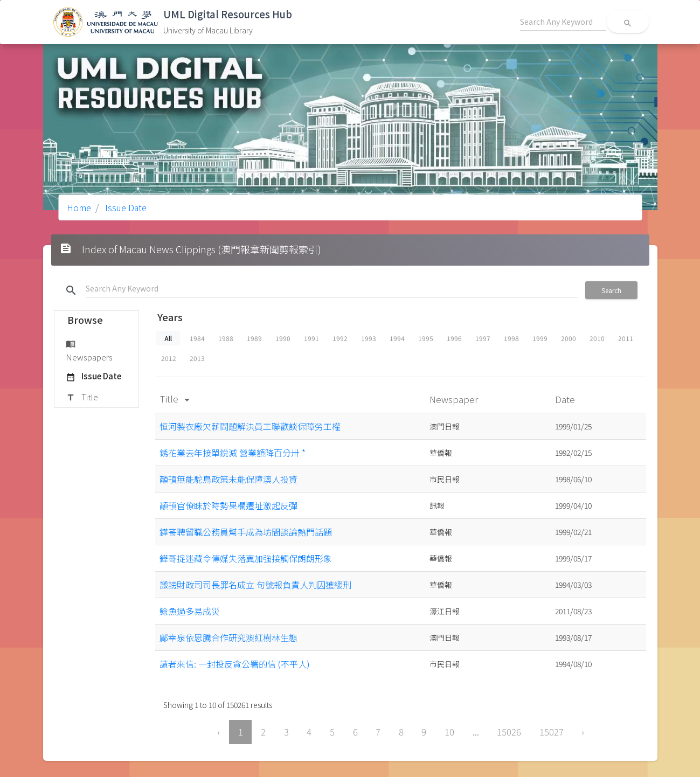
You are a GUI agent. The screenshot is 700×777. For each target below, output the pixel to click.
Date (566, 399)
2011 (626, 338)
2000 (569, 338)
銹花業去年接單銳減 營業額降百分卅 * (233, 453)
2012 (169, 358)
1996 (454, 338)
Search (611, 290)
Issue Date (125, 207)
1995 (426, 338)
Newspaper (455, 399)
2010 (597, 338)
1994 (397, 338)
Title (82, 398)
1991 (311, 338)
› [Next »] (583, 732)
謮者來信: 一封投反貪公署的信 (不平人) (235, 664)
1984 (197, 338)
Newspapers (89, 350)
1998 (511, 338)
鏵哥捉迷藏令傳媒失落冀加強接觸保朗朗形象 (246, 558)
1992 (340, 338)
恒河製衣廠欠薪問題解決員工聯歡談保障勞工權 (250, 426)
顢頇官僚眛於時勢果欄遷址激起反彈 (228, 505)
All (168, 338)
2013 (197, 358)
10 (449, 732)
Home (79, 207)
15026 (509, 732)
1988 (226, 338)
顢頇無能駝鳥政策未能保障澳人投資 (228, 479)
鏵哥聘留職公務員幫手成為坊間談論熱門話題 (246, 532)
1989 (254, 338)
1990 (283, 338)
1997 (483, 338)
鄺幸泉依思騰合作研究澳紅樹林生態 (228, 637)
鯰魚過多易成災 (190, 611)
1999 (540, 338)
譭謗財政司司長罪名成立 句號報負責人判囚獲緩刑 (255, 585)
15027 (552, 732)
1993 (369, 338)
